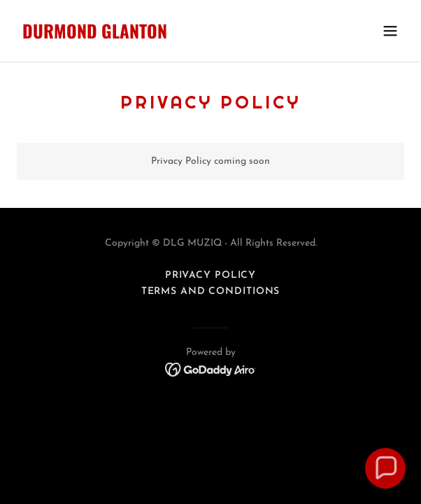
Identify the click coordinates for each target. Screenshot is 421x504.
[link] (152, 36)
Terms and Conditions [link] (211, 292)
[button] (390, 31)
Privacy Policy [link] (210, 275)
